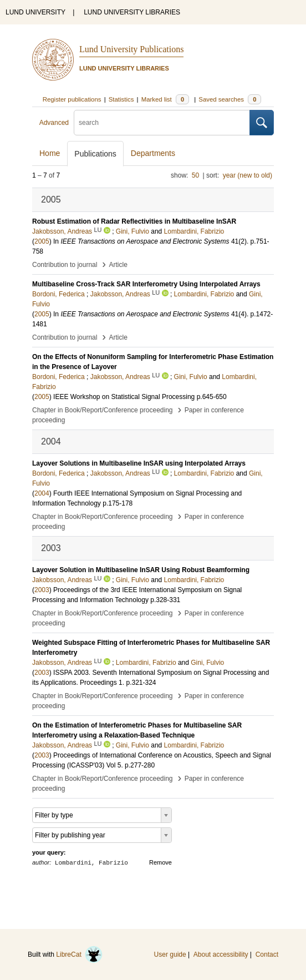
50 (195, 175)
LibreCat (79, 954)
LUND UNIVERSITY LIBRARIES (132, 12)
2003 (42, 590)
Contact (267, 954)
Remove (160, 862)
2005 (42, 241)
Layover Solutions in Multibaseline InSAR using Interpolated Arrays (139, 463)
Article (118, 265)
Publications (95, 154)
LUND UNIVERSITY (35, 12)
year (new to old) (248, 175)
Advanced (54, 123)
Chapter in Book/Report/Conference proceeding (103, 410)
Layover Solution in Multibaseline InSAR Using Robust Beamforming (141, 570)
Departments (153, 153)
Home (50, 153)
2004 (42, 493)
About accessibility (221, 954)
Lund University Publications (131, 49)
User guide (170, 954)
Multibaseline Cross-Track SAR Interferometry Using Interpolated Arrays (146, 284)
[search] (162, 123)
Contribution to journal (65, 265)
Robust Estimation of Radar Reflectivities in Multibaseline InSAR (134, 221)
